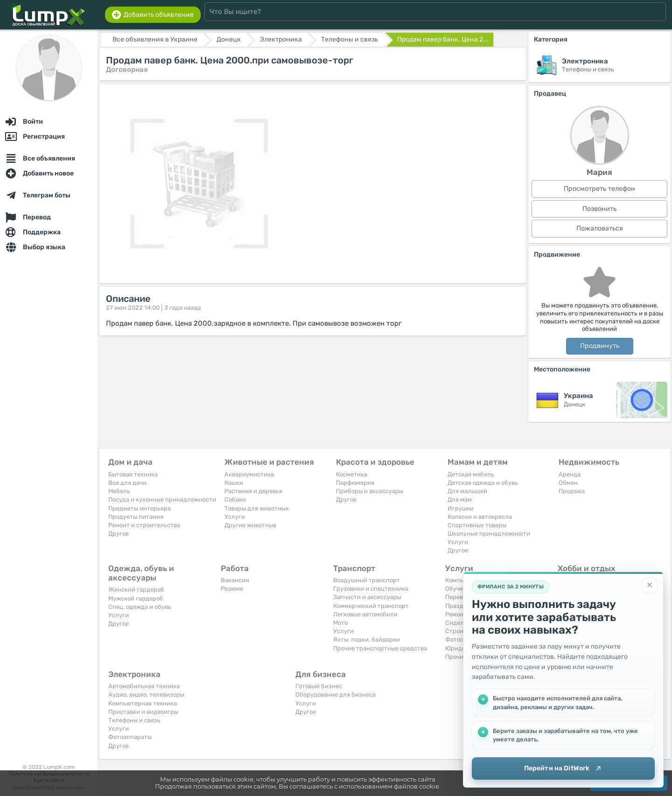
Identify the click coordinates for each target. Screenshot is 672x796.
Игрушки (461, 508)
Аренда (570, 474)
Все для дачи (127, 483)
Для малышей (467, 491)
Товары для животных (257, 508)
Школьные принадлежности (489, 534)
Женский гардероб (136, 590)
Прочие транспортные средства (380, 648)
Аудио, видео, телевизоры (146, 695)
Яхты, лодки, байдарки (367, 639)
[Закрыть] (650, 585)
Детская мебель (471, 474)
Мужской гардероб (136, 598)
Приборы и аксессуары (370, 491)
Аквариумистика (249, 474)
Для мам (460, 499)
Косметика (352, 474)
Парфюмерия (355, 483)
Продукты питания (136, 517)
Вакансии (235, 580)
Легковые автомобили (365, 614)
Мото (340, 623)
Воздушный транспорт (367, 580)
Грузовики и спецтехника (371, 589)
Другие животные (250, 525)
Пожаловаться (600, 228)
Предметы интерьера (140, 508)
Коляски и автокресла (480, 517)
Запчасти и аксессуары (367, 597)
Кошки (234, 483)
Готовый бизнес (319, 686)
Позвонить (599, 209)
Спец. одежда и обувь (140, 607)
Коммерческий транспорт (371, 606)
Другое (119, 534)
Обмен (568, 483)
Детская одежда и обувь (483, 483)
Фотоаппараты (130, 737)
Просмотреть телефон (599, 189)
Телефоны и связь (134, 720)
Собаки (235, 499)
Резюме (232, 589)
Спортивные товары (477, 525)
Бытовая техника (133, 474)
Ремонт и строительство (144, 525)
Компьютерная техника (143, 703)
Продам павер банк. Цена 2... (443, 39)
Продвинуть (600, 346)
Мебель (119, 491)
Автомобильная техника (144, 686)
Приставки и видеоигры (143, 712)
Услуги (235, 517)
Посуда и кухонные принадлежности (162, 499)
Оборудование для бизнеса (336, 695)
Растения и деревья (253, 491)
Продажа (572, 491)
